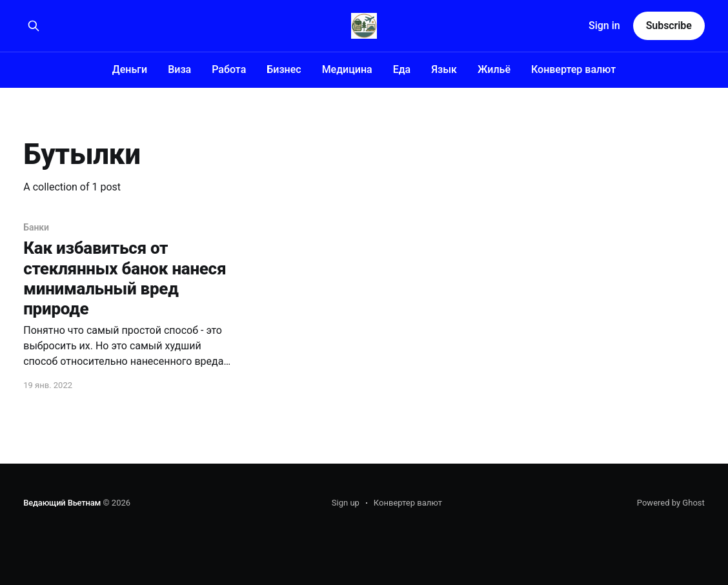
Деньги (130, 69)
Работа (229, 69)
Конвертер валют (573, 69)
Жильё (494, 69)
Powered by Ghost (671, 503)
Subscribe (669, 26)
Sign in (604, 26)
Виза (179, 69)
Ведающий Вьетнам (62, 503)
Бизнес (284, 69)
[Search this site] (34, 26)
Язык (444, 69)
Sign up (346, 503)
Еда (402, 69)
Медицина (347, 69)
